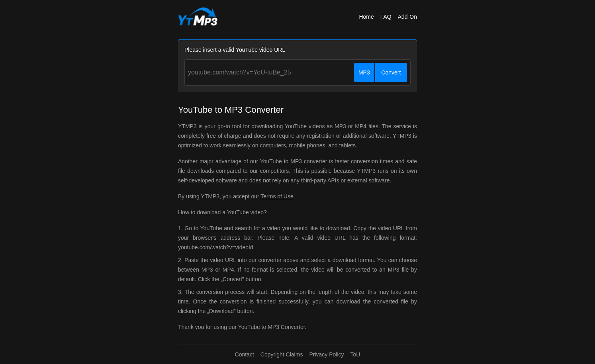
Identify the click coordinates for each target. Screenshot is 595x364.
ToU (355, 354)
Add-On (407, 17)
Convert (391, 72)
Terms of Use (277, 196)
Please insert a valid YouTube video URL (235, 50)
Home (366, 17)
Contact (245, 354)
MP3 (364, 72)
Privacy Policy (326, 354)
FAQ (386, 17)
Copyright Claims (282, 354)
